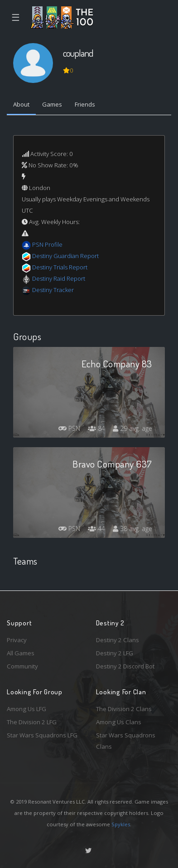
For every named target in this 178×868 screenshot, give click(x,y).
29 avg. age (132, 428)
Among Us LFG (26, 709)
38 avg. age (132, 529)
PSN (69, 428)
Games (52, 104)
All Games (21, 653)
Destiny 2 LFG (115, 653)
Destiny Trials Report (60, 267)
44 (96, 529)
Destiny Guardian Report (65, 256)
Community (22, 666)
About (21, 104)
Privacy (17, 640)
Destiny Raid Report (59, 278)
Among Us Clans (119, 722)
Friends (85, 104)
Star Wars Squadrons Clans (126, 741)
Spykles (121, 824)
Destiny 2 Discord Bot (125, 666)
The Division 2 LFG (32, 722)
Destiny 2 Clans (118, 640)
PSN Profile (47, 244)
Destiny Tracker (53, 290)
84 (96, 428)
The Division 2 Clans (124, 709)
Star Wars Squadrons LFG (42, 735)
